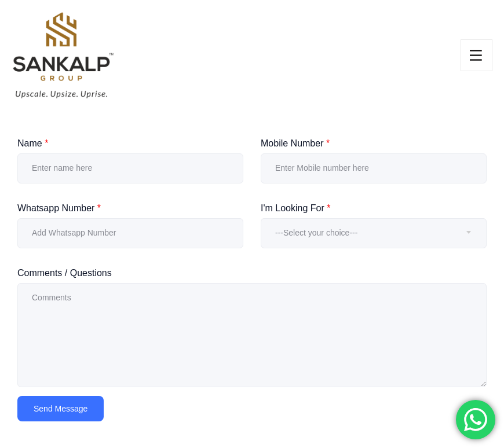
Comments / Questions (65, 273)
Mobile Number (295, 143)
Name (33, 143)
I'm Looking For (295, 208)
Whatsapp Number (59, 208)
